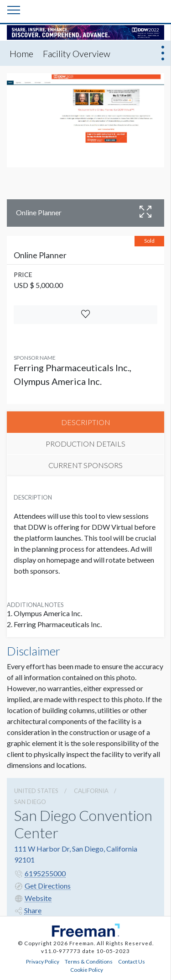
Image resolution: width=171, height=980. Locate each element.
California (91, 791)
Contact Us (132, 961)
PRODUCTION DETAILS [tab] (85, 444)
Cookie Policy (87, 969)
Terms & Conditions (89, 961)
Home (21, 53)
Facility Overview (77, 53)
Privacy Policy (43, 961)
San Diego (30, 802)
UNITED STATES (36, 791)
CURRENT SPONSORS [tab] (85, 465)
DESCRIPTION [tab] (86, 422)
